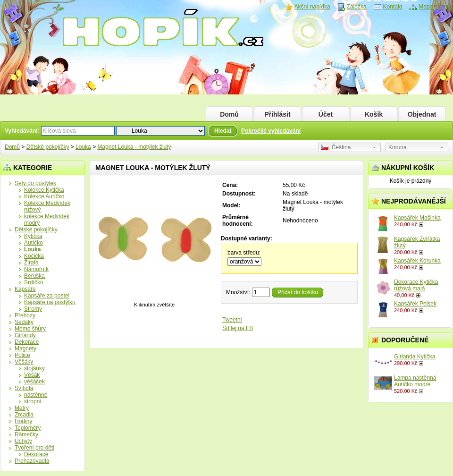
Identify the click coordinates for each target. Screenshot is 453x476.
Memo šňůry (30, 329)
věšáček (34, 382)
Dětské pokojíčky (48, 147)
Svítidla (24, 388)
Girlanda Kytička (415, 357)
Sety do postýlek (35, 183)
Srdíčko (34, 282)
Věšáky (24, 362)
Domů (229, 114)
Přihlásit (277, 114)
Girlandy (25, 335)
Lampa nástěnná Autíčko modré (415, 381)
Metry (22, 408)
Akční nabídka (312, 7)
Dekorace (27, 342)
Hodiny (23, 421)
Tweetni (232, 320)
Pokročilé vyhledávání (271, 131)
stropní (33, 401)
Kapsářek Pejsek (415, 304)
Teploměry (28, 428)
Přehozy (25, 315)
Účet (326, 114)
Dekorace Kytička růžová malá (416, 285)
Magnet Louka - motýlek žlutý (134, 147)
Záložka (357, 7)
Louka (83, 147)
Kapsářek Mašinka (417, 218)
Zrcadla (24, 415)
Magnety (25, 348)
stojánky (34, 368)
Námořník (36, 269)
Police (22, 355)
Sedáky (24, 322)
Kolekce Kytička (44, 190)
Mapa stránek (436, 7)
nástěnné (36, 395)
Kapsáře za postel (47, 296)
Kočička (34, 256)
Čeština (336, 147)
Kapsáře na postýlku (50, 302)
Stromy (33, 309)
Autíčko (34, 243)
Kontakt (393, 7)
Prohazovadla (32, 461)
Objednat (422, 114)
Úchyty (23, 441)
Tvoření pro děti (34, 448)
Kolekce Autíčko (44, 196)
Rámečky (26, 434)
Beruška (34, 276)
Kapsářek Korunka (417, 261)
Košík (374, 114)
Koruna (398, 147)
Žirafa (31, 263)
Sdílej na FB (238, 328)
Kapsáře (25, 289)
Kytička (33, 236)
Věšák (32, 375)
